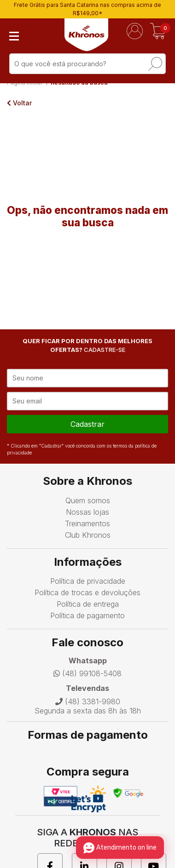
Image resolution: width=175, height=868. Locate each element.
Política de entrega (88, 604)
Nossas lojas (87, 512)
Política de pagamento (87, 615)
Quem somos (88, 500)
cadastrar (87, 424)
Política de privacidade (88, 581)
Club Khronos (88, 535)
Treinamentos (87, 523)
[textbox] (87, 64)
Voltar (19, 103)
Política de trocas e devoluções (87, 592)
